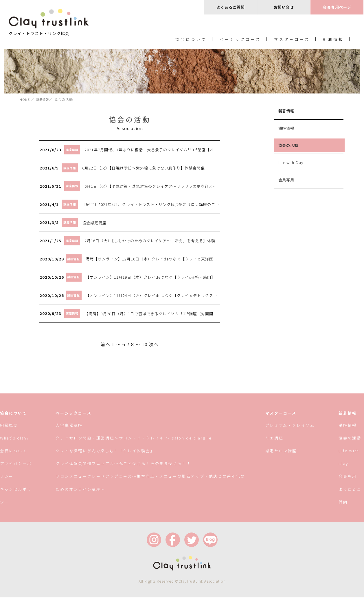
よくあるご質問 (231, 7)
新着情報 (333, 40)
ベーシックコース (240, 40)
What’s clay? (15, 441)
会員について (14, 453)
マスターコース (292, 40)
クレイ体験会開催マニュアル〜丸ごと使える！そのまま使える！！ (124, 466)
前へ (105, 346)
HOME (25, 100)
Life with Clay (290, 164)
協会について (191, 40)
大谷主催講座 (69, 428)
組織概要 (9, 428)
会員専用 (286, 181)
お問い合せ (284, 7)
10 (144, 346)
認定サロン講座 (281, 453)
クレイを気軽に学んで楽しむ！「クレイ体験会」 (105, 453)
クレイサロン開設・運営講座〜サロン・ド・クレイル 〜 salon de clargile (134, 441)
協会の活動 (288, 146)
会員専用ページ (337, 7)
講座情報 (286, 129)
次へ (153, 346)
